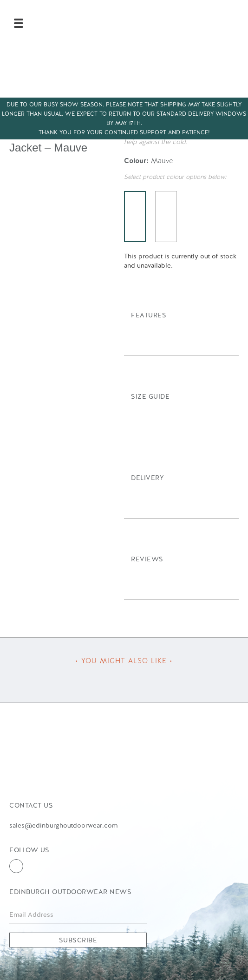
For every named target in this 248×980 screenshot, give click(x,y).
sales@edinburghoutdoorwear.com (63, 825)
